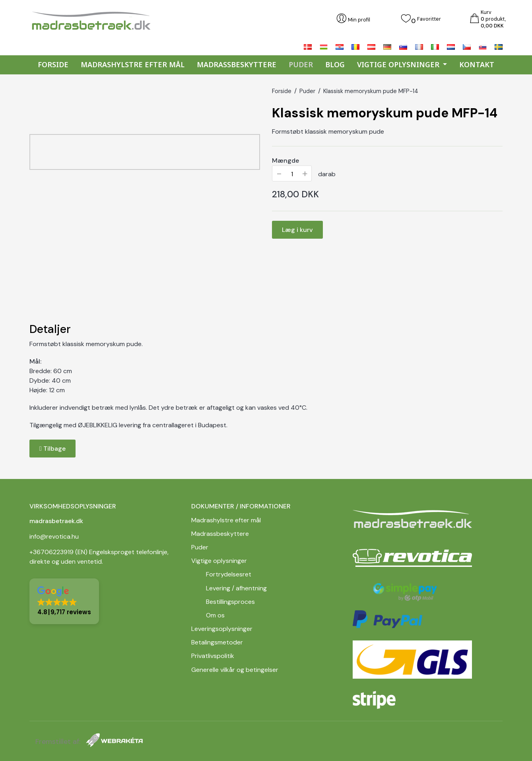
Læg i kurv (297, 230)
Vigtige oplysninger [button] (399, 64)
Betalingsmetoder (217, 642)
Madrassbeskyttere (237, 64)
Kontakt (477, 64)
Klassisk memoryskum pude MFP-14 (371, 91)
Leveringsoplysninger (222, 629)
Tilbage (52, 449)
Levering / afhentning (236, 588)
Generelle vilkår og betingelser (236, 670)
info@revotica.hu (54, 536)
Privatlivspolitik (214, 656)
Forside (53, 64)
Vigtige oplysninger (219, 561)
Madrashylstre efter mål (133, 64)
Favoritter (429, 18)
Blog (335, 64)
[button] (64, 601)
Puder (301, 64)
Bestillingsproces (230, 602)
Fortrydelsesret (229, 574)
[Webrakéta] (114, 742)
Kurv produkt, (493, 18)
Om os (215, 615)
